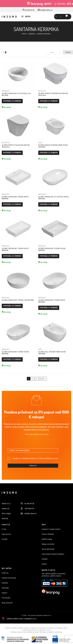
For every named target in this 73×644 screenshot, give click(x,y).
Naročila (5, 583)
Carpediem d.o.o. (30, 619)
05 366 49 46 (28, 10)
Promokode (6, 598)
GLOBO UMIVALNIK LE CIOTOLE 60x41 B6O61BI (54, 198)
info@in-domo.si (45, 10)
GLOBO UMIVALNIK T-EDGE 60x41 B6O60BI (52, 301)
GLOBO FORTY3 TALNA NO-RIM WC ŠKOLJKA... (16, 146)
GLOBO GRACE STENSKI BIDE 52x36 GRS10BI (53, 146)
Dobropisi (5, 588)
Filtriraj (68, 52)
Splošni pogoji (47, 539)
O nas (4, 529)
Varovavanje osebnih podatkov (53, 554)
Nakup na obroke (48, 544)
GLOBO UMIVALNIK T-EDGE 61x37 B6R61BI (15, 249)
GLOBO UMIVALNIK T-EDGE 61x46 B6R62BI (52, 249)
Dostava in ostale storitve (51, 529)
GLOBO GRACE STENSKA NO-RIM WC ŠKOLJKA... (53, 94)
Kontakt (5, 539)
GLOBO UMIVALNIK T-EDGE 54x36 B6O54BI (15, 353)
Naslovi (4, 593)
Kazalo (44, 564)
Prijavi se (5, 573)
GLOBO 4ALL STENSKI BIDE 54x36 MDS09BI (52, 353)
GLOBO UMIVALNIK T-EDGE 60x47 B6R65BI (15, 198)
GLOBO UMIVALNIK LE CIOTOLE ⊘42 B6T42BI (16, 94)
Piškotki (45, 559)
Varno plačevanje (48, 549)
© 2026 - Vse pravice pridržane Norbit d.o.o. (36, 615)
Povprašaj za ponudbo (12, 101)
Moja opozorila (7, 603)
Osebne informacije (9, 578)
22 (41, 379)
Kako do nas (6, 534)
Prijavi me (33, 466)
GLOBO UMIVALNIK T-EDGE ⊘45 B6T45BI (18, 300)
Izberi (56, 52)
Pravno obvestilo (48, 534)
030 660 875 (27, 509)
